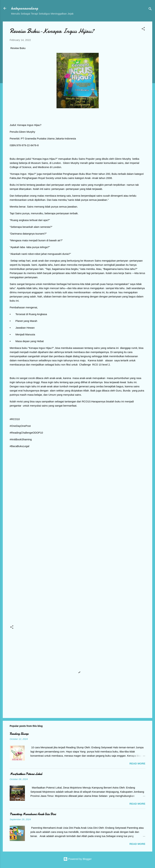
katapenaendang (25, 8)
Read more (137, 763)
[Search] (150, 9)
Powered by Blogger (77, 859)
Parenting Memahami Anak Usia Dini (33, 814)
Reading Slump (19, 734)
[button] (143, 29)
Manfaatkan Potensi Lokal (26, 774)
